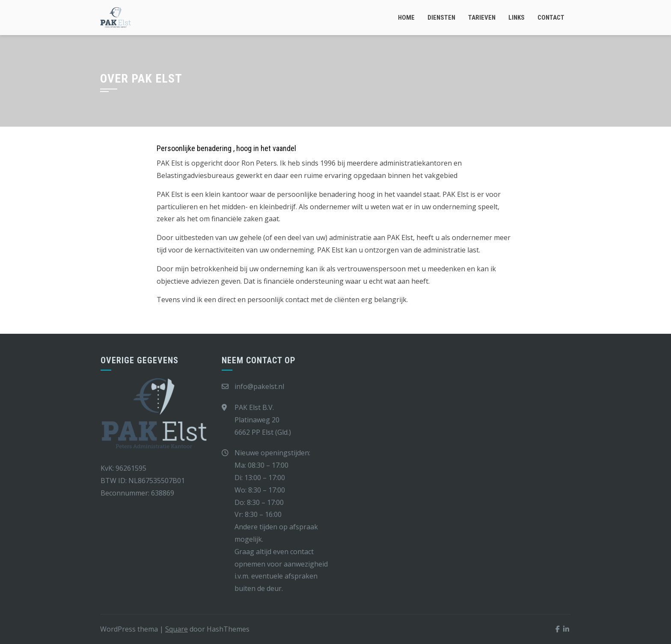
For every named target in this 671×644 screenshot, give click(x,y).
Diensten (441, 18)
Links (517, 18)
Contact (551, 18)
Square (177, 629)
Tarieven (482, 18)
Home (406, 18)
